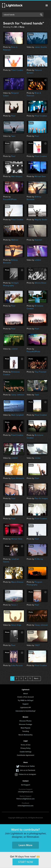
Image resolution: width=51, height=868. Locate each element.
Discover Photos (26, 721)
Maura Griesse (17, 582)
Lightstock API (26, 707)
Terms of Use (26, 745)
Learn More (26, 845)
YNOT (37, 645)
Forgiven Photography (34, 583)
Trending (26, 731)
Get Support (26, 785)
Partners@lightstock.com (26, 799)
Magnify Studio (41, 220)
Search (41, 15)
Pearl (13, 116)
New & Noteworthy (26, 735)
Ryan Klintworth (18, 478)
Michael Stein (40, 176)
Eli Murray (39, 559)
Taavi (13, 136)
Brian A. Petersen (10, 48)
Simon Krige (16, 625)
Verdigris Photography (11, 284)
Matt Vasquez (17, 176)
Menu (47, 5)
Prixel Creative (17, 70)
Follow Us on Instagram (27, 774)
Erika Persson (17, 665)
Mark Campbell (17, 415)
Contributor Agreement (26, 755)
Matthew (15, 240)
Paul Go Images (41, 498)
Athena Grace (40, 283)
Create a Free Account (26, 697)
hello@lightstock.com (26, 806)
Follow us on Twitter (27, 766)
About (26, 693)
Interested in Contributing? (26, 711)
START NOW (26, 862)
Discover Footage (26, 724)
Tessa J (14, 605)
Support (26, 704)
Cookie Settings (26, 752)
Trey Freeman (41, 372)
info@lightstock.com (26, 792)
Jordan (38, 458)
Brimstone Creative (35, 307)
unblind (38, 260)
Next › (37, 678)
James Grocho (41, 47)
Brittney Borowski (34, 198)
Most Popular (26, 728)
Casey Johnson (18, 395)
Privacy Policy (26, 748)
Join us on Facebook (27, 770)
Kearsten (38, 240)
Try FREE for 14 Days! (26, 700)
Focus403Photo (10, 199)
